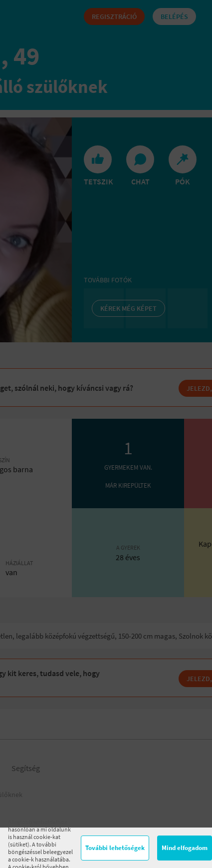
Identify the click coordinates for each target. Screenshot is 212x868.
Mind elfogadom (185, 848)
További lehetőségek (115, 848)
